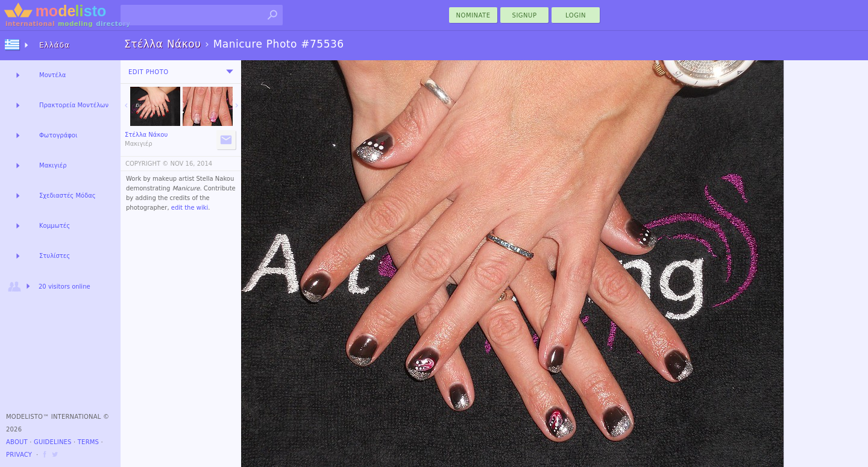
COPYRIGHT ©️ (147, 164)
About (17, 442)
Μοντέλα (52, 75)
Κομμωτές (55, 226)
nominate (473, 15)
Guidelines (53, 442)
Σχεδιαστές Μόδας (68, 196)
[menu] (230, 72)
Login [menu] (576, 15)
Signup (525, 15)
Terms (88, 442)
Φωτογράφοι (58, 135)
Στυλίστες (55, 256)
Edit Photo (149, 72)
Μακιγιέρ (53, 165)
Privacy (19, 455)
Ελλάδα (55, 45)
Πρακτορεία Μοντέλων (74, 105)
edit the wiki (190, 208)
